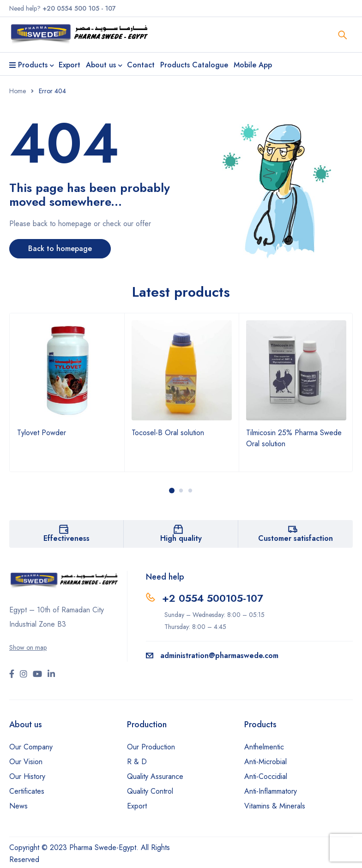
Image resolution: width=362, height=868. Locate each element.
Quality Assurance (155, 776)
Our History (27, 776)
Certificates (27, 791)
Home (18, 91)
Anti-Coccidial (266, 776)
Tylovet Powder (42, 433)
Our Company (31, 747)
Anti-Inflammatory (271, 791)
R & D (137, 762)
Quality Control (150, 791)
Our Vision (26, 762)
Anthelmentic (264, 747)
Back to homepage (60, 248)
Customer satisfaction (296, 538)
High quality (181, 538)
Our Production (151, 747)
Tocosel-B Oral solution (168, 433)
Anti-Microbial (265, 762)
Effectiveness (66, 538)
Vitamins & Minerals (275, 806)
